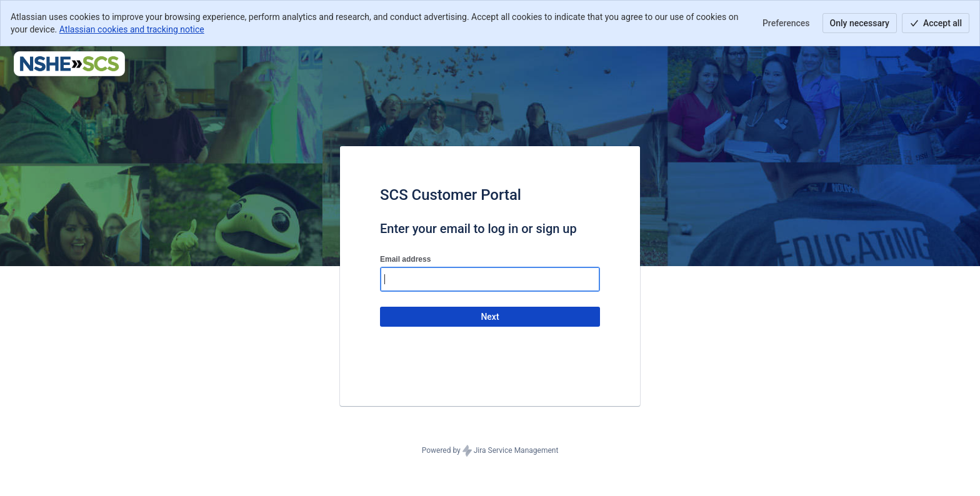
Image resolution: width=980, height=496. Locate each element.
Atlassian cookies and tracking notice (132, 29)
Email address (405, 259)
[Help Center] (69, 64)
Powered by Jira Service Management (490, 451)
